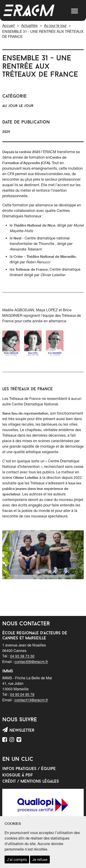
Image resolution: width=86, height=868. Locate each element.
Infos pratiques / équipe (29, 769)
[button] (75, 11)
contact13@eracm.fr (31, 700)
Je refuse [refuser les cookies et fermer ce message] (40, 860)
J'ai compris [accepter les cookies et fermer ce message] (17, 860)
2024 (6, 132)
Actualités (29, 25)
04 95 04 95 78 (22, 694)
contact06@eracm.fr (31, 662)
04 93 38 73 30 (22, 656)
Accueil (8, 25)
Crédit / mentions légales (31, 782)
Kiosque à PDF (18, 775)
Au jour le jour (55, 25)
